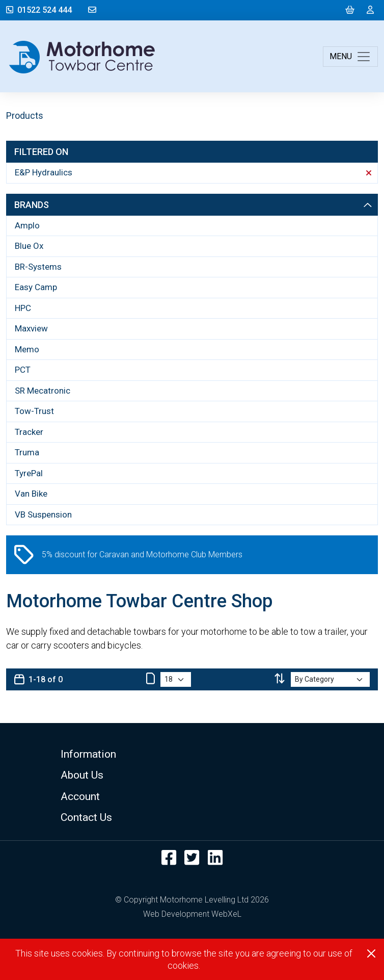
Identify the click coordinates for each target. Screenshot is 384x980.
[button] (192, 754)
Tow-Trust (34, 411)
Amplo (27, 225)
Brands (193, 205)
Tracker (29, 432)
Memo (27, 349)
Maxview (31, 328)
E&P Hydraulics (193, 172)
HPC (23, 308)
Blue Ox (29, 246)
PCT (23, 370)
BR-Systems (38, 267)
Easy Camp (36, 287)
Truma (27, 452)
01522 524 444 (39, 10)
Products (25, 115)
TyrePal (29, 473)
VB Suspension (43, 514)
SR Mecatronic (43, 391)
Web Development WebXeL (192, 914)
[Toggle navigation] (350, 57)
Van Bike (31, 494)
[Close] (371, 953)
